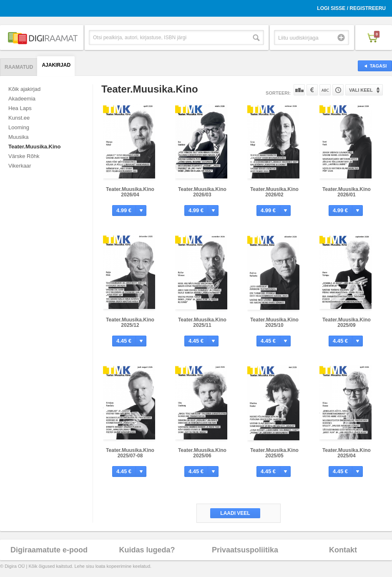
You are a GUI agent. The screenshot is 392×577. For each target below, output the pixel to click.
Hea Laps (20, 108)
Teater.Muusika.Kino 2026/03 (202, 192)
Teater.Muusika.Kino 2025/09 (347, 322)
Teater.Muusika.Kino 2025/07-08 (130, 453)
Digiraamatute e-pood (49, 550)
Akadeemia (22, 99)
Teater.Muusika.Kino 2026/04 (130, 192)
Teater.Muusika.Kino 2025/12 (130, 322)
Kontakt (343, 550)
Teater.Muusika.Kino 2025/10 (274, 322)
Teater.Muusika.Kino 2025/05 (274, 453)
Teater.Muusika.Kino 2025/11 (202, 322)
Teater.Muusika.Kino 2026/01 (347, 192)
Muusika (18, 137)
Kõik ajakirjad (24, 89)
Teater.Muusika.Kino (34, 147)
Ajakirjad (56, 65)
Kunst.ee (19, 118)
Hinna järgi (312, 90)
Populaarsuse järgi (299, 90)
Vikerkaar (20, 166)
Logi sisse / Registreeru (351, 8)
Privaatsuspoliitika (245, 550)
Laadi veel (235, 513)
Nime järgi (325, 90)
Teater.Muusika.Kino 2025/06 (202, 453)
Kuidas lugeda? (147, 550)
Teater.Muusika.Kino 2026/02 (274, 192)
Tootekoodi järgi (338, 90)
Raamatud (19, 67)
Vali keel (361, 90)
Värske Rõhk (24, 156)
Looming (19, 127)
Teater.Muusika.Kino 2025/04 (347, 453)
